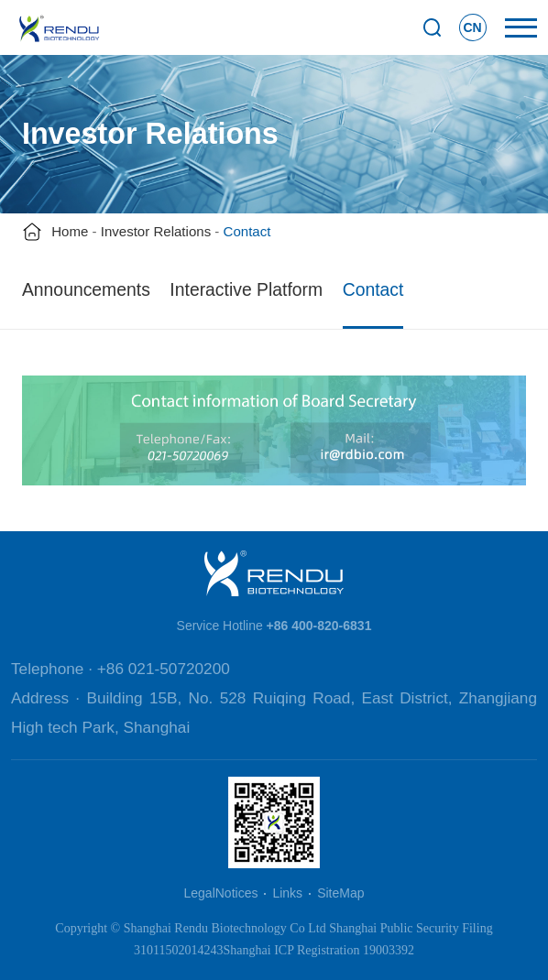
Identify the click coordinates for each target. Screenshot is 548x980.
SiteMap (340, 893)
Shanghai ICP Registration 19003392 (319, 950)
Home (70, 231)
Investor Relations (156, 231)
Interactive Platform (246, 289)
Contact (373, 289)
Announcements (86, 289)
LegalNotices (221, 893)
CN (472, 27)
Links (287, 893)
